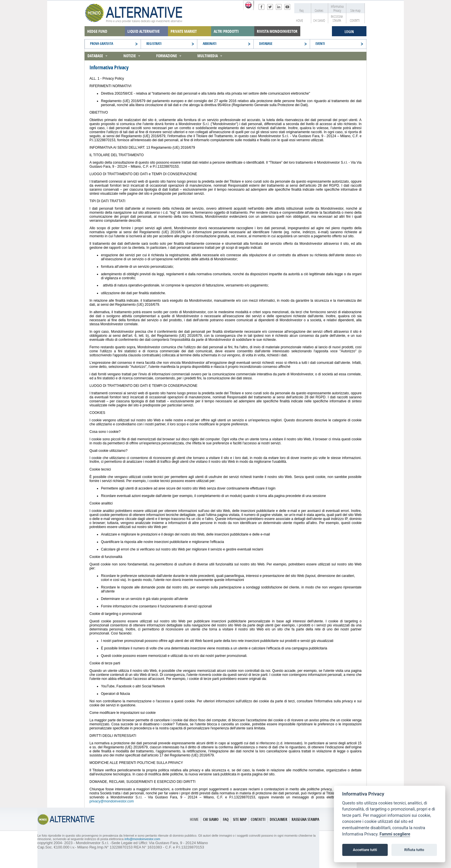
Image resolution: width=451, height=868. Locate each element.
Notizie (130, 56)
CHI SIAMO (318, 21)
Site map (354, 11)
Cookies (318, 11)
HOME (298, 21)
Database (95, 56)
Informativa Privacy (337, 9)
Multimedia (208, 56)
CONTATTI (353, 21)
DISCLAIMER (279, 820)
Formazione (167, 56)
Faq (299, 11)
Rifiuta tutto (414, 850)
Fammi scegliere (395, 834)
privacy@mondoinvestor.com (112, 801)
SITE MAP (240, 820)
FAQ (226, 820)
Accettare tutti (365, 850)
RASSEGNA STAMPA (336, 19)
